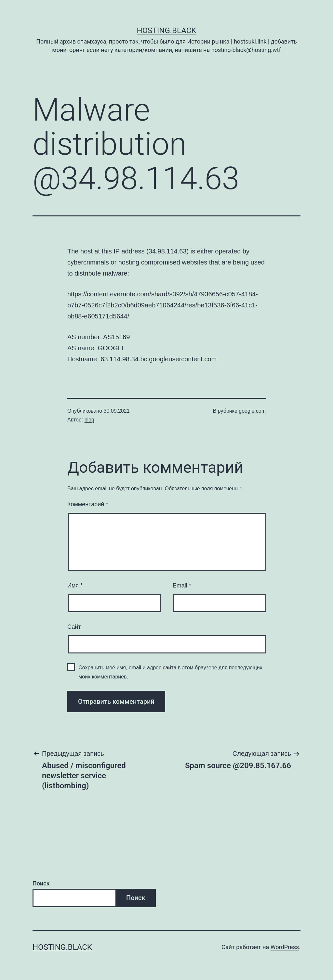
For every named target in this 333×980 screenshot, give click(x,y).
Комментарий (88, 504)
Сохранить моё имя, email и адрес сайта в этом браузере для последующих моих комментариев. (170, 672)
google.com (252, 411)
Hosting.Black (167, 31)
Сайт (74, 627)
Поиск (41, 883)
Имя (75, 586)
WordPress (285, 947)
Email (182, 586)
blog (89, 420)
